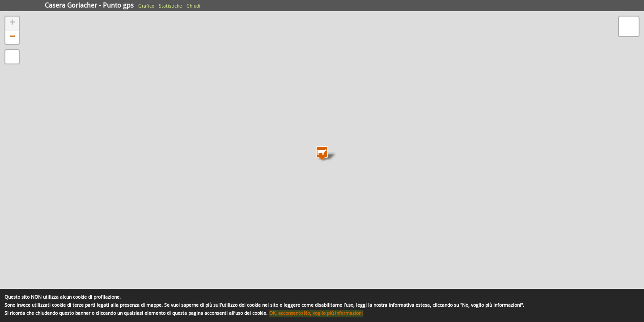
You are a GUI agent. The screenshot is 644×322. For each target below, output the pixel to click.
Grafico (146, 6)
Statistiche (170, 6)
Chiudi (193, 6)
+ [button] (12, 23)
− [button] (12, 37)
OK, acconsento (286, 313)
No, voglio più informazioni (333, 313)
